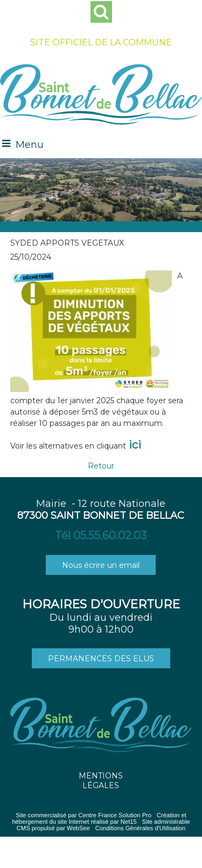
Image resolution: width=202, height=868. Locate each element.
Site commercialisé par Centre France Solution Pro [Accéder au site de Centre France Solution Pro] (83, 815)
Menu (30, 145)
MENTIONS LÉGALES (101, 781)
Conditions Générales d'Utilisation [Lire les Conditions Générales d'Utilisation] (141, 828)
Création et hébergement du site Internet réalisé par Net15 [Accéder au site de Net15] (99, 818)
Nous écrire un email (101, 565)
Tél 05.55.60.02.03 (101, 535)
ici (135, 445)
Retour (101, 466)
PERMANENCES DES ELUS (101, 659)
